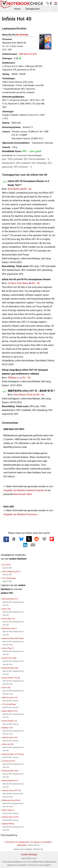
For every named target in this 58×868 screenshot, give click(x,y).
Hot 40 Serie (22, 35)
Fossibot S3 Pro (9, 761)
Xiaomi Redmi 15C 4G (11, 678)
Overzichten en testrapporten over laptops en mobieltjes (28, 842)
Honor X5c (6, 609)
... (55, 9)
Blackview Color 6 (9, 628)
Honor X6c (6, 688)
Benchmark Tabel (23, 494)
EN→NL (28, 189)
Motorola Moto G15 (10, 781)
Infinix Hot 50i (8, 744)
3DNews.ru (14, 378)
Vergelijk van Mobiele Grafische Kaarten (24, 490)
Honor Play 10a (8, 619)
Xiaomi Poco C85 (9, 658)
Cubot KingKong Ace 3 (11, 571)
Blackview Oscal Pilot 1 (12, 800)
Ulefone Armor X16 (10, 698)
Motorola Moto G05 (10, 771)
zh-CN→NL (39, 395)
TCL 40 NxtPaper (9, 578)
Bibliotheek (22, 845)
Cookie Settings (29, 854)
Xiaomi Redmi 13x (10, 721)
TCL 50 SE (6, 565)
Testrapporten (32, 9)
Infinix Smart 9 (8, 810)
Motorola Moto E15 (10, 599)
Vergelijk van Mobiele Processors (20, 514)
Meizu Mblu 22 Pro (10, 711)
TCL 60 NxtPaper (9, 704)
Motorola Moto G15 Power (13, 754)
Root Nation (14, 189)
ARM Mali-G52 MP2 (28, 54)
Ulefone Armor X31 (10, 737)
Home (17, 9)
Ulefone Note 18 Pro (10, 817)
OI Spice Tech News (18, 283)
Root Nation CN (22, 395)
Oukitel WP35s (8, 824)
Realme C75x (7, 728)
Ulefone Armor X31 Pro (12, 790)
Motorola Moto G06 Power (13, 638)
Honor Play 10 (8, 648)
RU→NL (27, 378)
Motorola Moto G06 (10, 668)
